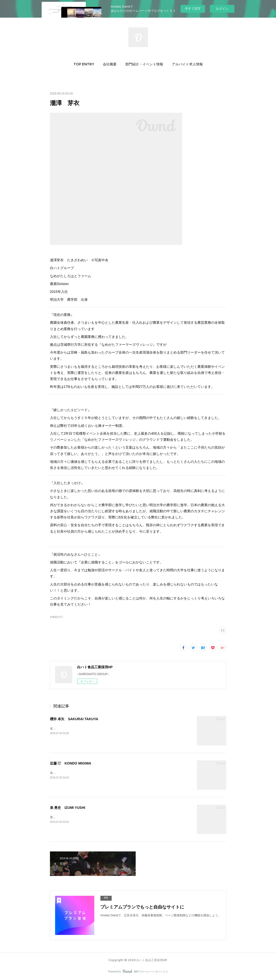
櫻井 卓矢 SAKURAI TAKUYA (74, 719)
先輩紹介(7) (56, 617)
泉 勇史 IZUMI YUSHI (68, 808)
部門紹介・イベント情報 (144, 64)
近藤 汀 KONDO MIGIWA (71, 763)
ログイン (222, 9)
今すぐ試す (193, 8)
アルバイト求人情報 (187, 64)
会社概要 (110, 64)
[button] (84, 64)
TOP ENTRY (84, 64)
